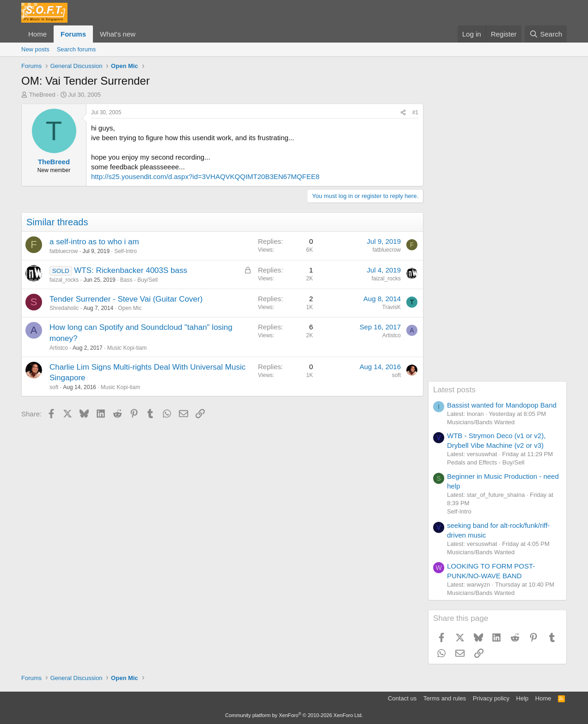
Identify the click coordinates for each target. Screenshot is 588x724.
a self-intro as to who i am (94, 242)
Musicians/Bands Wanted (481, 422)
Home (37, 34)
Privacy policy (491, 698)
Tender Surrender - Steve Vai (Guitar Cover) (126, 299)
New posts (35, 49)
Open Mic (130, 308)
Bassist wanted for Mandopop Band (502, 405)
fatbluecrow (64, 251)
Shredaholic (64, 308)
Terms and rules (445, 698)
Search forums (77, 49)
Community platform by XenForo (294, 715)
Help (523, 698)
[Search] (546, 34)
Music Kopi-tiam (127, 348)
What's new (118, 34)
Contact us (402, 698)
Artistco (59, 348)
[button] (143, 34)
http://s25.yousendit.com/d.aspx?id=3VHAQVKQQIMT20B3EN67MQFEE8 (205, 176)
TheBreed (42, 95)
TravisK (392, 307)
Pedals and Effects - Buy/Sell (486, 462)
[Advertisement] (497, 242)
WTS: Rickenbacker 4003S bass (131, 270)
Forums (73, 34)
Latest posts (454, 390)
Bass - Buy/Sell (139, 280)
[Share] (403, 113)
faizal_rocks (64, 280)
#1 (415, 112)
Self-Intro (126, 251)
